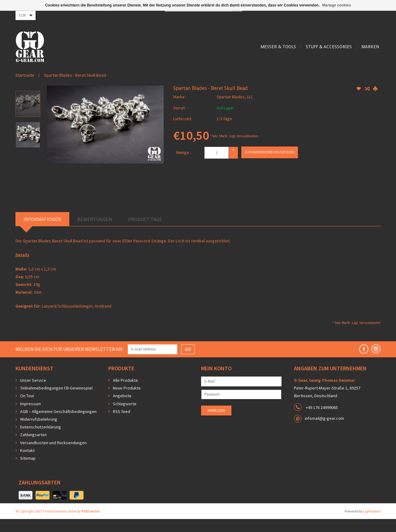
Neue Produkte (127, 401)
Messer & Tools (156, 72)
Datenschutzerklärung (41, 440)
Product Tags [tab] (145, 232)
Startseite (25, 88)
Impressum (30, 417)
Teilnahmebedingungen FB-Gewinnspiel (56, 401)
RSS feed (122, 424)
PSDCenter (90, 524)
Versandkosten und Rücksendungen (53, 456)
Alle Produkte (125, 393)
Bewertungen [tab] (95, 232)
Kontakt (27, 463)
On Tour (27, 409)
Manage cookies (337, 5)
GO (188, 362)
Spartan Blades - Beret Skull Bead (75, 88)
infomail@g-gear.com (324, 431)
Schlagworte (125, 417)
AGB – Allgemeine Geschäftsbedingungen (58, 424)
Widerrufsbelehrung (39, 432)
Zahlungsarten (33, 448)
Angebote (122, 409)
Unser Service (33, 393)
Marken (250, 72)
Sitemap (28, 471)
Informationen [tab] (42, 232)
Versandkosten (247, 149)
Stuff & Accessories (207, 72)
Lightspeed (372, 524)
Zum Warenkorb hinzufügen (270, 165)
